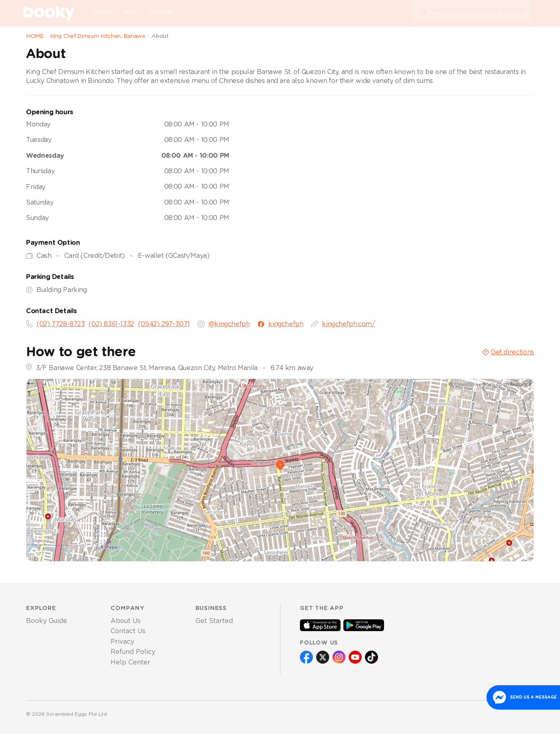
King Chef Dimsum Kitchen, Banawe (98, 36)
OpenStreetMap (474, 384)
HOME (35, 36)
